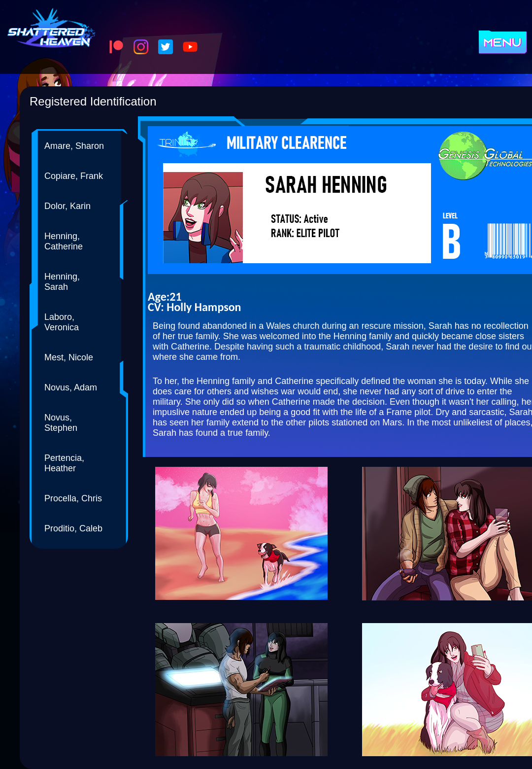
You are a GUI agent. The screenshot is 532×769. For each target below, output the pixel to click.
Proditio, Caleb (73, 528)
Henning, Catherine (64, 241)
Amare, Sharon (74, 146)
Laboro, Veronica (62, 322)
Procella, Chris (73, 498)
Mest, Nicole (69, 357)
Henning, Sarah (62, 282)
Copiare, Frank (74, 176)
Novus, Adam (71, 387)
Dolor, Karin (67, 206)
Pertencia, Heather (64, 463)
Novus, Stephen (61, 423)
